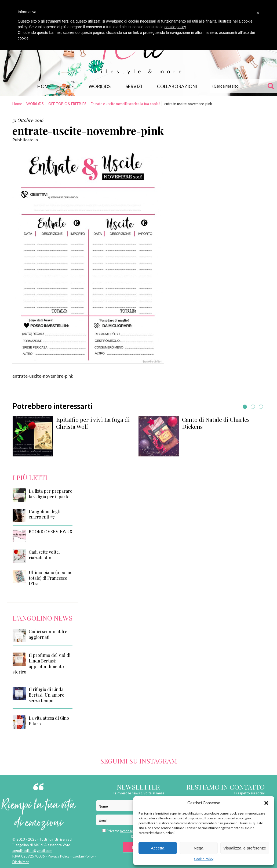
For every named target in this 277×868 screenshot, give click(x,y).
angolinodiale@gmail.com (32, 851)
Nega (199, 848)
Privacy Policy (59, 856)
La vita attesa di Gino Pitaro (49, 721)
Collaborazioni (177, 86)
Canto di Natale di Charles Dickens (216, 423)
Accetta (158, 848)
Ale (70, 86)
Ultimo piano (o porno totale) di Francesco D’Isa (51, 578)
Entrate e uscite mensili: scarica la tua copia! (125, 104)
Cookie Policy (204, 859)
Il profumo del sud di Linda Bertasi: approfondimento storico (41, 663)
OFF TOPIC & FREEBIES (67, 104)
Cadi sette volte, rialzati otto (44, 555)
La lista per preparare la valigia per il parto (50, 494)
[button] (266, 803)
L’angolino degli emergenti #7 (45, 514)
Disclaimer (21, 862)
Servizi (134, 86)
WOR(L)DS (100, 86)
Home (44, 86)
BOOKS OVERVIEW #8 (50, 532)
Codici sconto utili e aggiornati (48, 634)
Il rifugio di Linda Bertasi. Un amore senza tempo (46, 695)
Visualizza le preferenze (245, 848)
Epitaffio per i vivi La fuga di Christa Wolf (93, 423)
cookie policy (175, 27)
